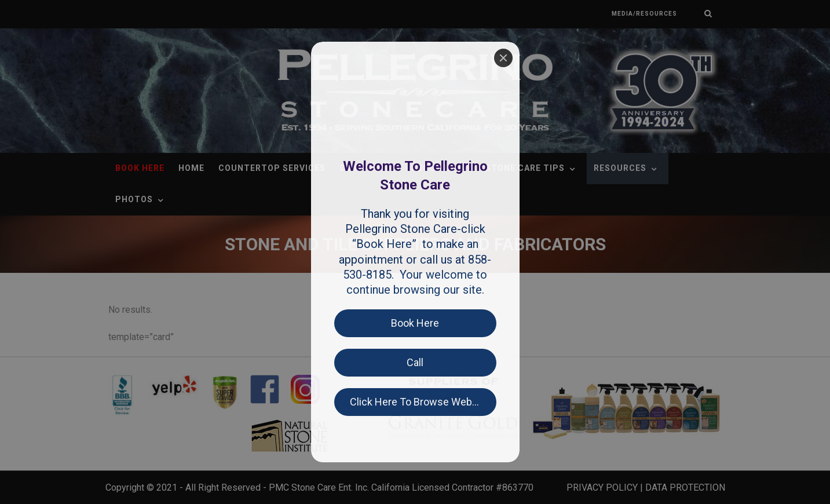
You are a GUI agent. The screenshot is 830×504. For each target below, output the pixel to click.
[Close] (503, 58)
